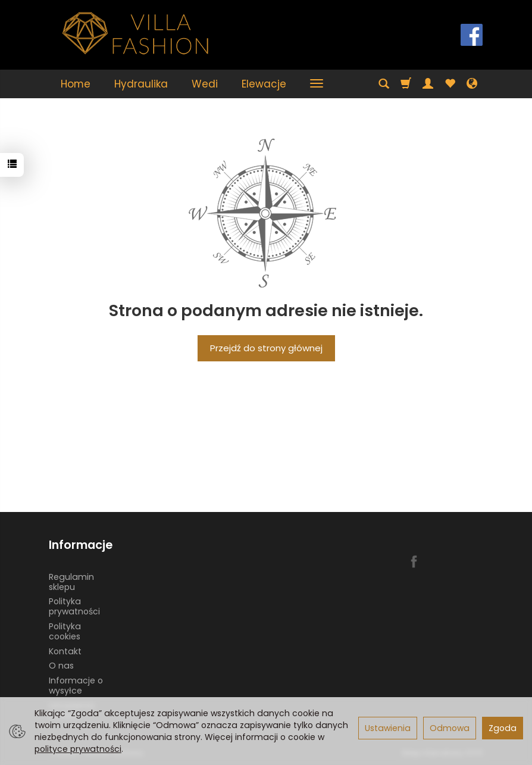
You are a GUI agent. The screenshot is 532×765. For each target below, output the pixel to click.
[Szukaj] (384, 84)
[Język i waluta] (472, 84)
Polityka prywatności (74, 606)
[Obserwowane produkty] (450, 84)
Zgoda (503, 728)
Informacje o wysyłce (76, 686)
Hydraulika (141, 84)
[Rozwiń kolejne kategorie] (317, 84)
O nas (61, 666)
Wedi (205, 84)
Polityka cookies (65, 631)
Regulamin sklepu (71, 582)
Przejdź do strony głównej (266, 348)
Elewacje (264, 84)
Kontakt (65, 651)
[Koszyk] (406, 84)
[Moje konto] (428, 84)
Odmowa (450, 728)
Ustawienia (388, 728)
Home (76, 84)
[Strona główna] (136, 33)
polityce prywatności (78, 749)
